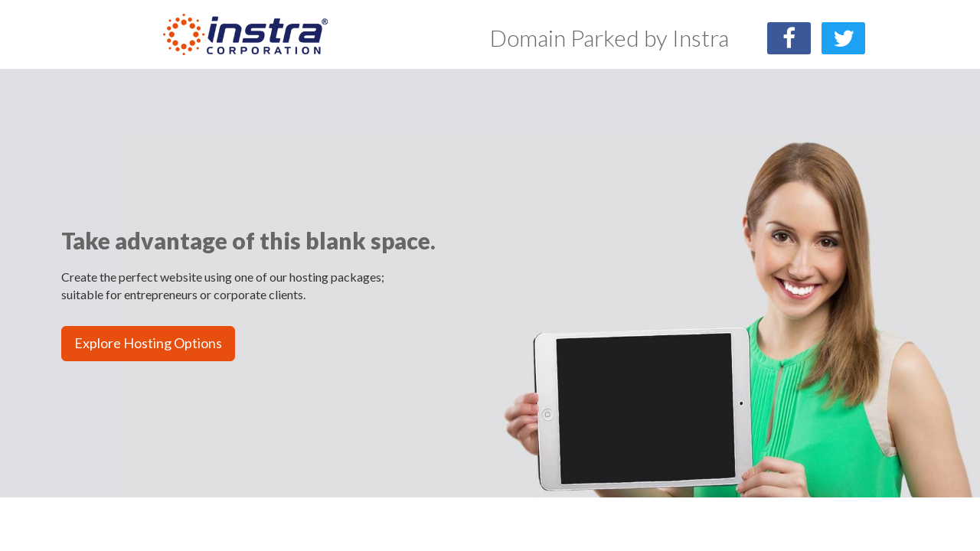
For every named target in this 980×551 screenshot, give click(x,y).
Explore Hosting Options (148, 343)
